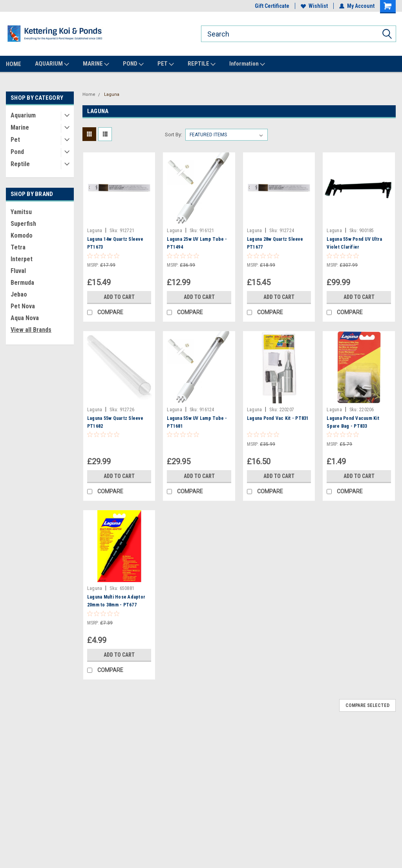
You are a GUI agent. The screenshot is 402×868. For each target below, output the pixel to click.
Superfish (23, 224)
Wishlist (314, 6)
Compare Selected (367, 705)
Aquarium (23, 115)
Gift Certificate (272, 6)
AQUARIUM (52, 64)
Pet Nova (23, 306)
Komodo (22, 235)
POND (133, 64)
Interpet (22, 259)
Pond (17, 152)
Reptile (20, 164)
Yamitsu (21, 212)
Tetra (18, 247)
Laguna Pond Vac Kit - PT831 (278, 418)
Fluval (18, 271)
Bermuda (22, 283)
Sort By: (174, 135)
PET (166, 64)
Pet (15, 140)
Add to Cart (119, 297)
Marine (20, 127)
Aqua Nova (25, 318)
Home (89, 94)
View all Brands (31, 330)
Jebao (19, 294)
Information (247, 64)
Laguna (112, 94)
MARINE (96, 64)
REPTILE (202, 64)
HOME (14, 64)
